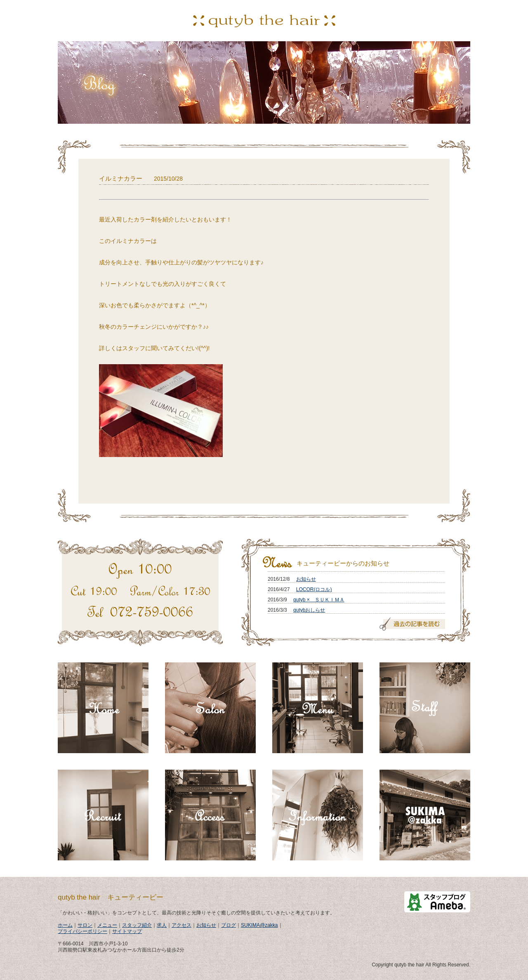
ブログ (229, 925)
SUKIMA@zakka (259, 925)
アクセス (181, 925)
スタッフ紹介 (137, 925)
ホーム (65, 925)
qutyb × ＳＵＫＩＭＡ (319, 600)
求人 (162, 925)
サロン (85, 925)
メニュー (107, 925)
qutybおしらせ (309, 610)
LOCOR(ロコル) (314, 589)
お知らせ (306, 579)
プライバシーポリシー (82, 931)
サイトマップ (127, 931)
